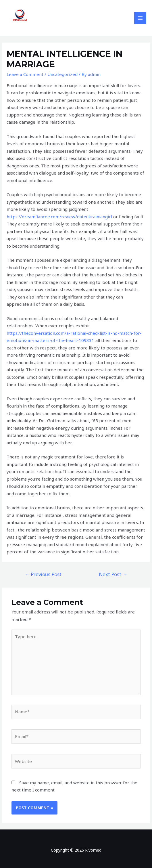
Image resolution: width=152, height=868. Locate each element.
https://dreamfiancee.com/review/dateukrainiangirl (59, 217)
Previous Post (43, 574)
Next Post (113, 574)
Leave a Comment (25, 74)
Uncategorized (62, 74)
